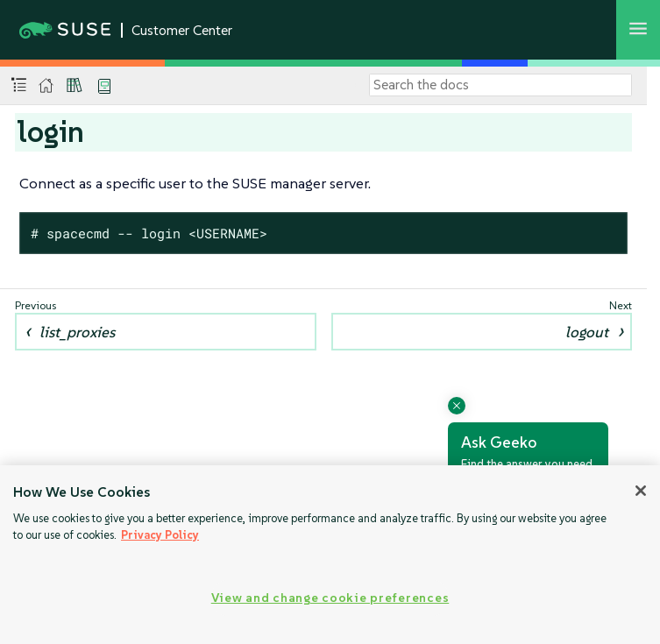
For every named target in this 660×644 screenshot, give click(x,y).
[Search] (500, 85)
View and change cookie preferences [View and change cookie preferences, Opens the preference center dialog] (330, 598)
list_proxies (77, 332)
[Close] (641, 491)
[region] (330, 555)
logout (587, 332)
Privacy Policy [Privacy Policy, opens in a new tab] (160, 535)
